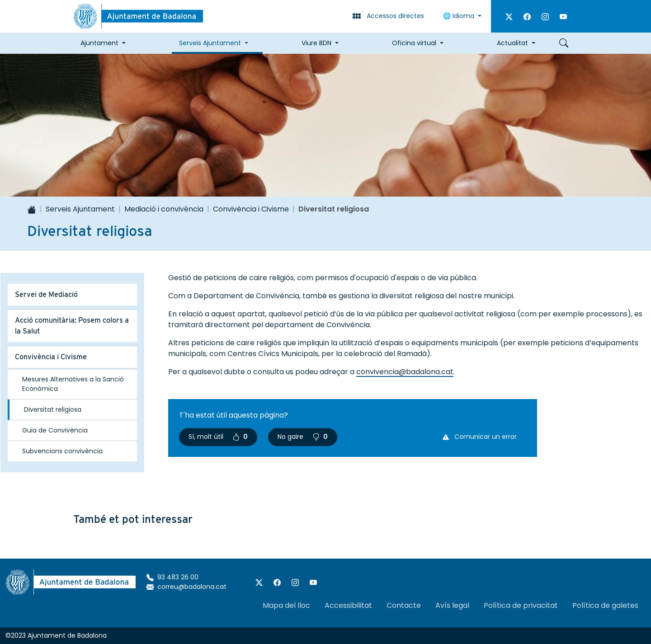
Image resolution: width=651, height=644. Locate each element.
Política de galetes (605, 605)
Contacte (404, 605)
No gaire (303, 437)
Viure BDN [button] (316, 43)
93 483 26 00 (172, 577)
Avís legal (452, 605)
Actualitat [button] (512, 43)
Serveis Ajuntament (80, 209)
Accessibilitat (348, 605)
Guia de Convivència (55, 430)
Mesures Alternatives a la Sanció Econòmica (73, 384)
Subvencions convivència (62, 451)
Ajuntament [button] (99, 43)
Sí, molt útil (218, 437)
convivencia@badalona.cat (405, 372)
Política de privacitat (521, 605)
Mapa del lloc (286, 605)
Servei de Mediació (46, 294)
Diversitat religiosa (53, 409)
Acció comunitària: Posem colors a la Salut (72, 326)
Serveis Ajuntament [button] (210, 43)
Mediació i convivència (164, 209)
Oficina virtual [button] (414, 43)
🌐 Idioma (460, 16)
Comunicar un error (480, 437)
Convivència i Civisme (251, 209)
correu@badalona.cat (186, 587)
